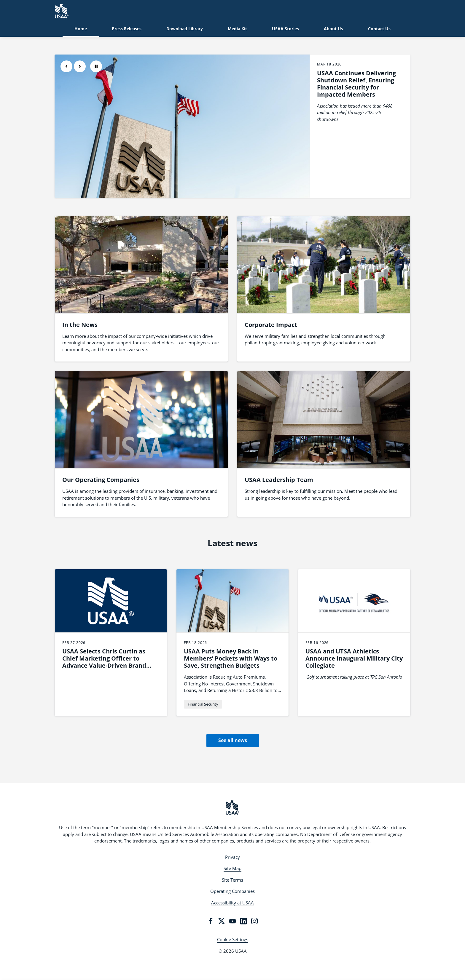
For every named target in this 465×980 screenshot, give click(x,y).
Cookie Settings (233, 939)
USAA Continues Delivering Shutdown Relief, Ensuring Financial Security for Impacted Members (356, 84)
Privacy (232, 857)
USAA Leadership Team (279, 480)
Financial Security (203, 704)
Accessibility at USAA (232, 903)
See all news (233, 740)
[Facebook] (211, 921)
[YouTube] (232, 921)
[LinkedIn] (243, 921)
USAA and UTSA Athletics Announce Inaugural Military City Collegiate (354, 658)
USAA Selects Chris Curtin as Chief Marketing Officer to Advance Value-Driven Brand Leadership (104, 662)
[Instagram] (254, 921)
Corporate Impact (271, 325)
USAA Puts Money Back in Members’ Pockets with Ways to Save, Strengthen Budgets (231, 658)
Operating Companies (232, 891)
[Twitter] (222, 921)
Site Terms (232, 880)
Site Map (232, 868)
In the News (80, 325)
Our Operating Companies (101, 480)
